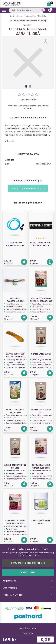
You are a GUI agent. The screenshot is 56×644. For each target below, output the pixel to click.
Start (12, 16)
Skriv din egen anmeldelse (28, 188)
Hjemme (19, 16)
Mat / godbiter (31, 16)
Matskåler (42, 16)
